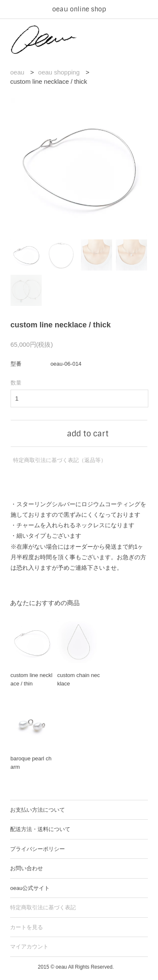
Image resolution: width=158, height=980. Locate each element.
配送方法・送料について (40, 829)
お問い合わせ (27, 868)
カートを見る (27, 927)
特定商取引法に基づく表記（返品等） (60, 460)
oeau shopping (59, 72)
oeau (17, 72)
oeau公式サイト (30, 888)
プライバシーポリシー (37, 849)
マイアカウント (29, 947)
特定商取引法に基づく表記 (43, 907)
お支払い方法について (37, 810)
